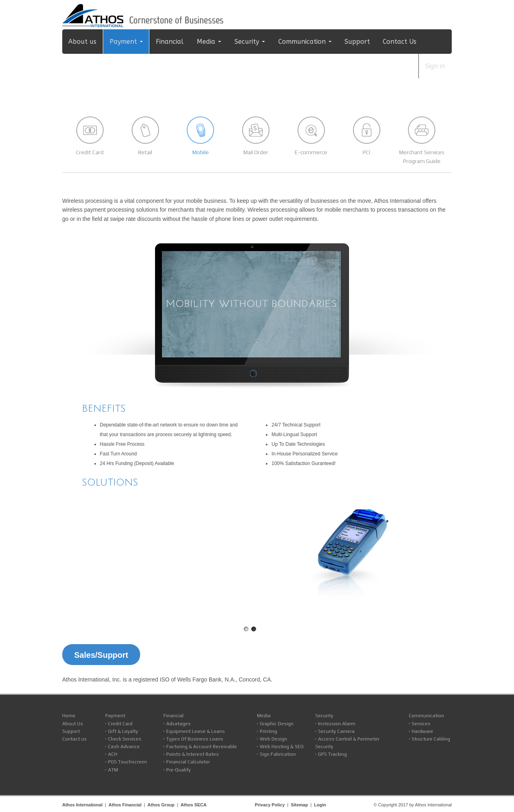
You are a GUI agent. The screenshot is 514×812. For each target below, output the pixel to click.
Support (357, 42)
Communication (302, 42)
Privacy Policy (270, 805)
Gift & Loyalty (123, 731)
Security (247, 42)
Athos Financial (125, 805)
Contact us (74, 739)
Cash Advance (124, 747)
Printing (268, 731)
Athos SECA (194, 805)
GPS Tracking (332, 754)
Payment (123, 42)
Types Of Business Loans (195, 739)
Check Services (125, 739)
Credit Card (120, 724)
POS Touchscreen (127, 762)
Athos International (82, 805)
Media (206, 42)
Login (320, 805)
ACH (113, 754)
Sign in (435, 66)
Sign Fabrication (278, 754)
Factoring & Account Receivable (202, 747)
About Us (73, 724)
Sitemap (299, 805)
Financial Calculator (188, 762)
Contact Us (400, 42)
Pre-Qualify (178, 770)
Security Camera (336, 731)
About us (82, 42)
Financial (170, 42)
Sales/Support (101, 655)
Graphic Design (277, 724)
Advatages (178, 724)
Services (421, 724)
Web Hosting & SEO (282, 747)
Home (69, 716)
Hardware (422, 731)
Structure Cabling (431, 739)
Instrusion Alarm (337, 724)
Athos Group (161, 805)
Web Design (273, 739)
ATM (113, 770)
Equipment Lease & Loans (196, 731)
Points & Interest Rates (193, 754)
